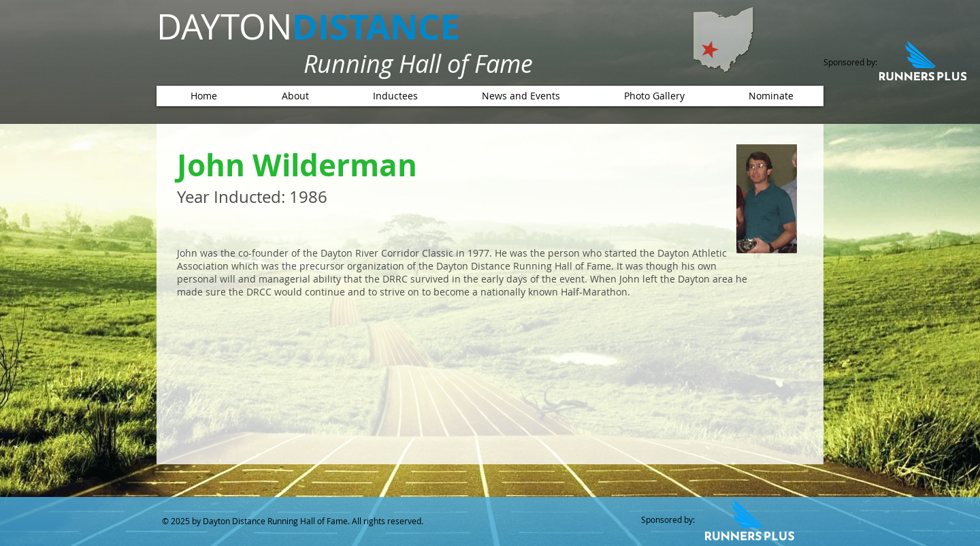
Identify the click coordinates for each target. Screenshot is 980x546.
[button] (395, 96)
